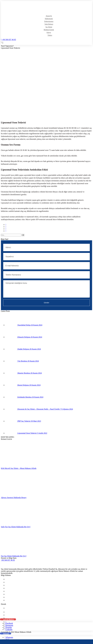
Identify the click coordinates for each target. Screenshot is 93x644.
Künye (49, 33)
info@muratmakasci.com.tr (16, 615)
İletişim (8, 608)
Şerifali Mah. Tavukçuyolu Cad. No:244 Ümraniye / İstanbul (28, 612)
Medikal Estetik (49, 30)
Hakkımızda (49, 19)
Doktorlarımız (49, 21)
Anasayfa (49, 16)
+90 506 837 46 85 (8, 40)
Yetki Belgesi (49, 24)
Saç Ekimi (49, 27)
